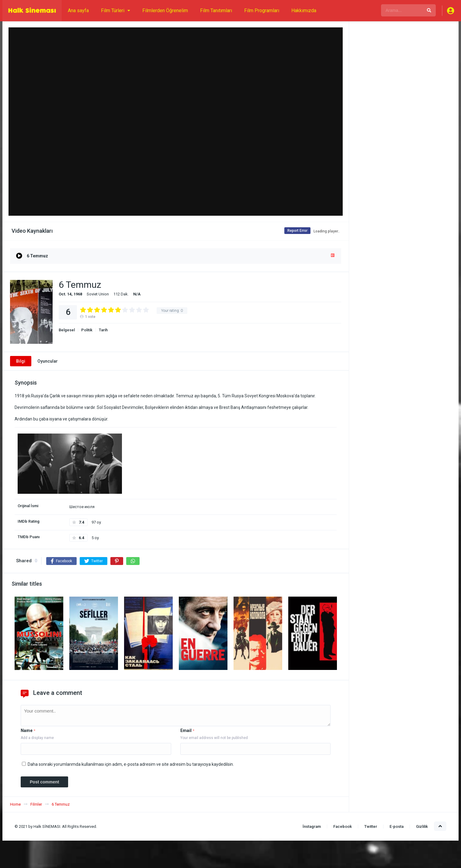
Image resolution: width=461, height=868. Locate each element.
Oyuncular (48, 361)
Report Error (294, 231)
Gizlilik (422, 826)
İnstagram (312, 826)
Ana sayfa (78, 10)
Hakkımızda (304, 10)
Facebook (343, 826)
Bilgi (21, 361)
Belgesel (67, 330)
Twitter (371, 826)
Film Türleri (113, 10)
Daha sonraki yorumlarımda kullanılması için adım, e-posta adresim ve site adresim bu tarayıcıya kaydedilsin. (131, 764)
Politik (87, 330)
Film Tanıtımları (216, 10)
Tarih (103, 330)
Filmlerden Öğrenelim (165, 10)
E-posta (397, 826)
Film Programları (262, 10)
